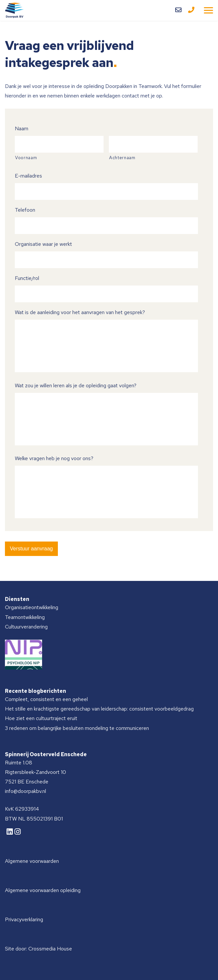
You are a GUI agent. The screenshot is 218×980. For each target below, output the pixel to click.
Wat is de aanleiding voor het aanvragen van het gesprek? (80, 312)
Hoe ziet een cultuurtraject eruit (41, 718)
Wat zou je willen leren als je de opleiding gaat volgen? (76, 385)
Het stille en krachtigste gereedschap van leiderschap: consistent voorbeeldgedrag (99, 709)
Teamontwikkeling (25, 617)
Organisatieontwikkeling (32, 607)
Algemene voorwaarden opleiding (43, 890)
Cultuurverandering (26, 627)
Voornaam (26, 158)
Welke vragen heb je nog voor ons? (54, 458)
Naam (22, 128)
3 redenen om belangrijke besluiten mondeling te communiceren (77, 728)
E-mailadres (28, 176)
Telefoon (25, 210)
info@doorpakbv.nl (25, 791)
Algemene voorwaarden (32, 861)
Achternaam (122, 158)
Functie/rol (27, 278)
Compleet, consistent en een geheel (46, 699)
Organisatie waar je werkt (43, 244)
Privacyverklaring (24, 919)
